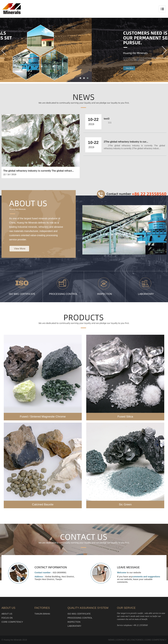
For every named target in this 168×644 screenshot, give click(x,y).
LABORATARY (74, 626)
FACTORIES (137, 640)
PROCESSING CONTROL (80, 618)
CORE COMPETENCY (12, 622)
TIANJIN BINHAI (42, 614)
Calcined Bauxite (43, 504)
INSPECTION (74, 622)
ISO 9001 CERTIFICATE (79, 614)
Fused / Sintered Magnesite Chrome (43, 417)
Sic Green (125, 504)
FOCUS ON (7, 618)
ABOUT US (7, 614)
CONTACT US (123, 640)
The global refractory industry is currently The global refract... (39, 171)
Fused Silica (125, 417)
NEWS (111, 640)
